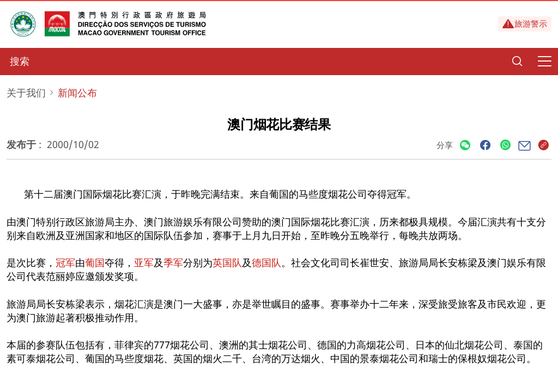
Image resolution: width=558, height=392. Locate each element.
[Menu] (544, 62)
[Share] (465, 146)
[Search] (517, 62)
